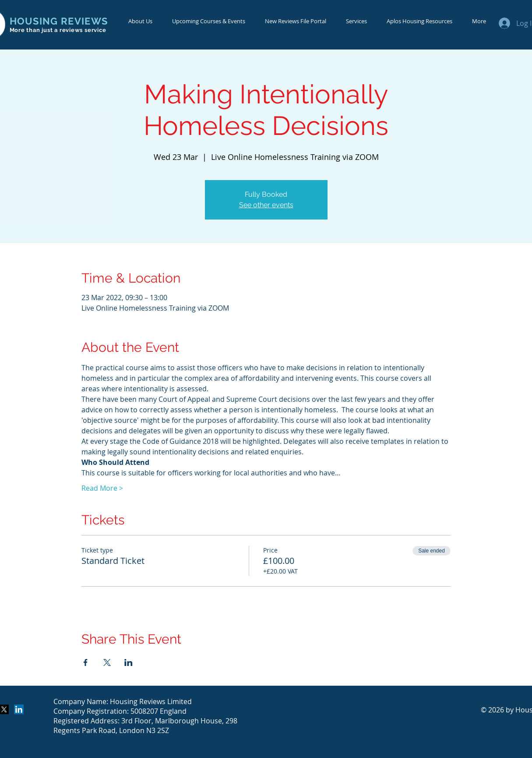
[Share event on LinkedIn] (129, 662)
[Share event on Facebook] (86, 662)
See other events (266, 205)
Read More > (102, 488)
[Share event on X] (107, 662)
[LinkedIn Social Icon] (19, 709)
